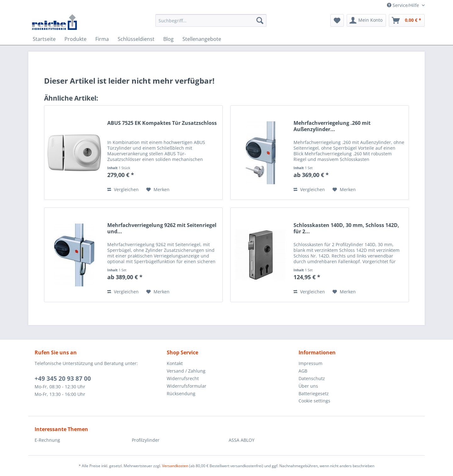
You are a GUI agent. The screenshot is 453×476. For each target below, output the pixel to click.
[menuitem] (211, 23)
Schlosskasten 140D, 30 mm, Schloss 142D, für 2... (346, 228)
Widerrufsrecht (183, 378)
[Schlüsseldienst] (136, 39)
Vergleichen (123, 189)
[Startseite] (44, 39)
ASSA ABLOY (242, 440)
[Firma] (102, 39)
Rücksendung (181, 393)
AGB (303, 371)
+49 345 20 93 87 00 (63, 379)
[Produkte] (75, 39)
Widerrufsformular (187, 386)
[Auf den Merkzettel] (158, 190)
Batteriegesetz (314, 393)
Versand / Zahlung (186, 371)
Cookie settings (314, 401)
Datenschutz (312, 378)
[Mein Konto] (366, 20)
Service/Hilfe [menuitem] (404, 5)
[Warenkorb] (407, 20)
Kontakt (175, 363)
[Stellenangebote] (202, 39)
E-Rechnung (47, 440)
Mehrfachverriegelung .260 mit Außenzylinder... (332, 126)
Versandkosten (175, 466)
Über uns (308, 386)
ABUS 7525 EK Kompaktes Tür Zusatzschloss (162, 123)
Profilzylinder (146, 440)
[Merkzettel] (337, 20)
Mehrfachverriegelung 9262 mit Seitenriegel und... (162, 228)
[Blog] (168, 39)
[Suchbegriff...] (211, 20)
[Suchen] (260, 20)
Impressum (310, 363)
